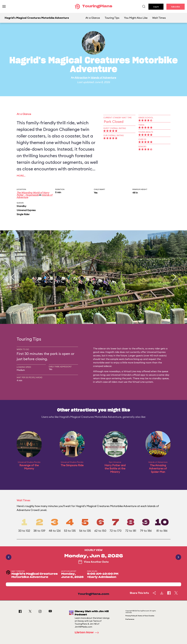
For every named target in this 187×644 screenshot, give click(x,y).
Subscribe (176, 7)
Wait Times (159, 18)
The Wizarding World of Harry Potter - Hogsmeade (33, 194)
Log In (156, 7)
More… (21, 176)
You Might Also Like (136, 18)
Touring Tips (112, 18)
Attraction (81, 78)
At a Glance (93, 18)
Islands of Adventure (103, 78)
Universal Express (26, 210)
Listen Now (88, 633)
